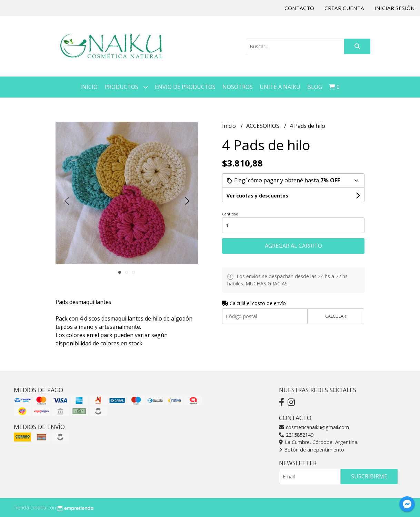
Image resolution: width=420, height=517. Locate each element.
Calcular (336, 316)
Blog (315, 87)
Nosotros (238, 87)
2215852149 (296, 435)
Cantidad (230, 214)
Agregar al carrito (293, 246)
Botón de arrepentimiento (312, 450)
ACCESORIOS (263, 126)
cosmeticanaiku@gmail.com (314, 427)
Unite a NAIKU (280, 87)
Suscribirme (369, 476)
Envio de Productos (185, 87)
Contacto (299, 8)
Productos (126, 87)
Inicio (89, 87)
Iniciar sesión (395, 8)
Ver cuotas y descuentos (257, 196)
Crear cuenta (344, 8)
